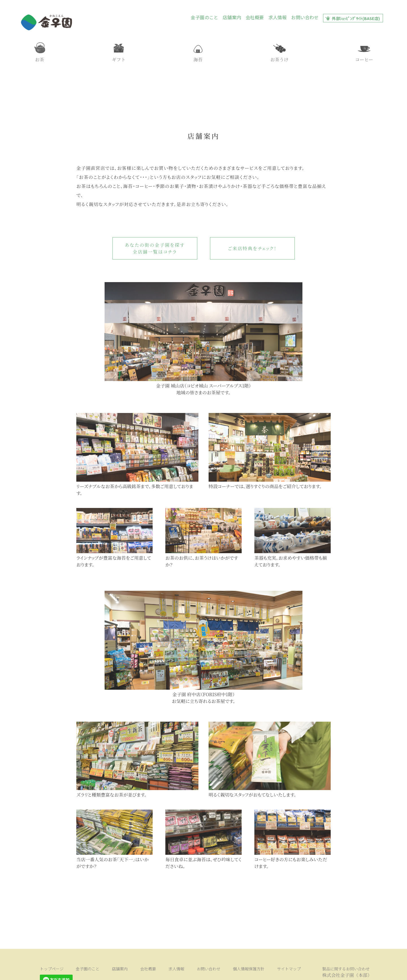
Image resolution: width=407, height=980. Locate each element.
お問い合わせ (305, 17)
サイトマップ (232, 972)
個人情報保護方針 (200, 972)
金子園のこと (204, 17)
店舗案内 (232, 17)
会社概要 (255, 17)
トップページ (48, 972)
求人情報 (278, 17)
